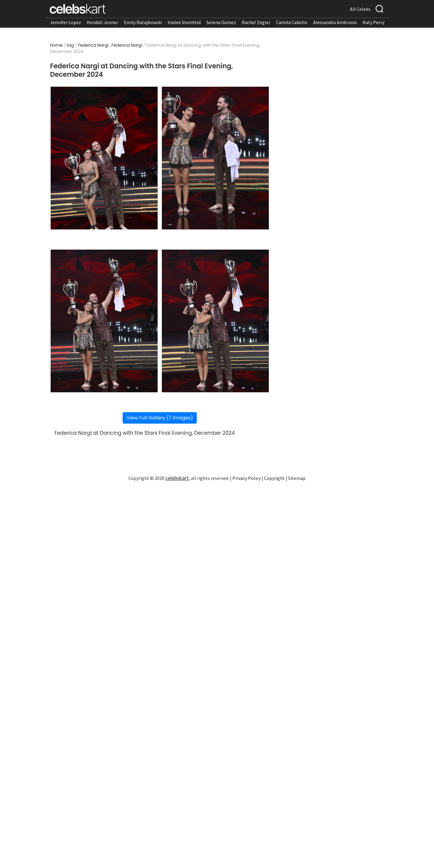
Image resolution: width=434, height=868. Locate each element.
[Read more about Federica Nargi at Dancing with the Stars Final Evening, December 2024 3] (104, 321)
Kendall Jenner (102, 22)
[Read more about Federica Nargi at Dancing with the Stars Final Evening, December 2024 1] (104, 158)
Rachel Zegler (256, 22)
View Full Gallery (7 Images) (160, 418)
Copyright (274, 478)
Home (56, 45)
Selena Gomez (221, 22)
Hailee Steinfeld (184, 22)
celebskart (177, 478)
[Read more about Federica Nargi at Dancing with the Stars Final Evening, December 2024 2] (215, 158)
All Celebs (360, 9)
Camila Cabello (292, 22)
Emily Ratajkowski (143, 22)
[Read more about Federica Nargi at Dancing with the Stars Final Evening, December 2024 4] (215, 321)
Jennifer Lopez (66, 22)
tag (70, 45)
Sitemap (297, 478)
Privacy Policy (247, 478)
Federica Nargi (93, 45)
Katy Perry (373, 22)
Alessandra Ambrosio (335, 22)
